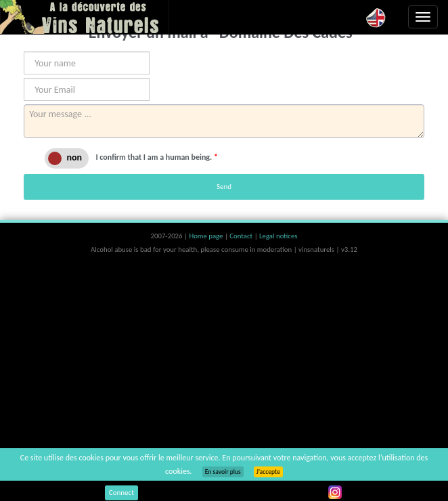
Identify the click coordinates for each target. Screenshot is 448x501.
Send (224, 187)
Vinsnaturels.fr (85, 17)
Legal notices (278, 236)
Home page (207, 236)
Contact (242, 236)
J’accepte (268, 472)
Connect (121, 493)
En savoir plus (223, 472)
